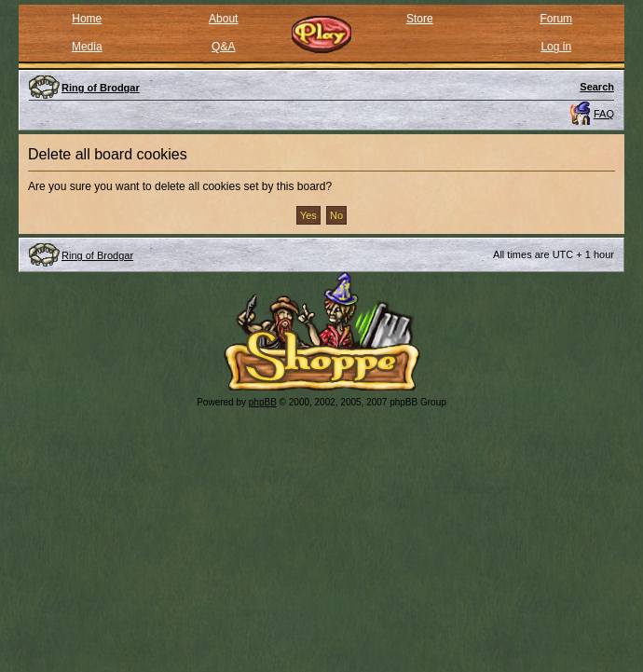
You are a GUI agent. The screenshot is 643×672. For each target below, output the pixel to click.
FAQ (604, 114)
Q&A (223, 47)
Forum (556, 19)
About (223, 19)
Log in (556, 47)
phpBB (263, 402)
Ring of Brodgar (97, 255)
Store (420, 19)
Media (87, 47)
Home (87, 19)
